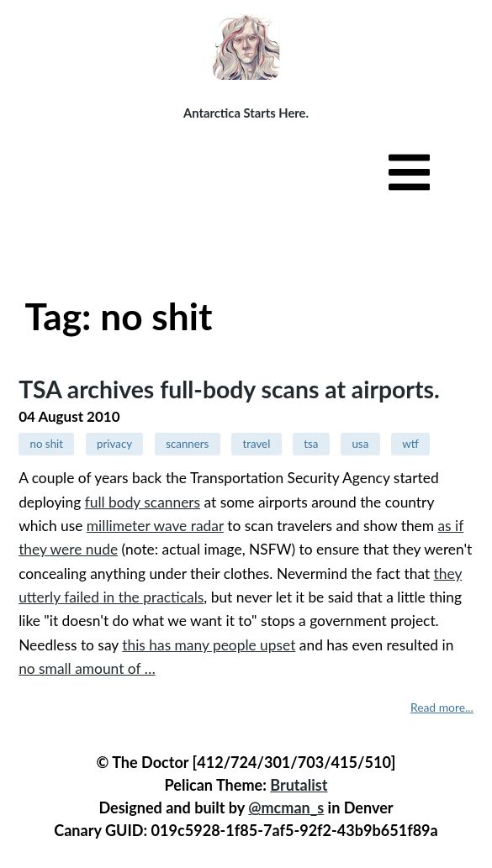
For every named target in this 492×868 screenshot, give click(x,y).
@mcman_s (286, 808)
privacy (114, 444)
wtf (410, 444)
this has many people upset (209, 645)
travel (256, 444)
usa (360, 444)
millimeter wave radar (155, 526)
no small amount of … (87, 668)
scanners (187, 444)
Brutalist (299, 785)
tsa (311, 444)
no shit (46, 444)
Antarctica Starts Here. (246, 113)
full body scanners (143, 502)
